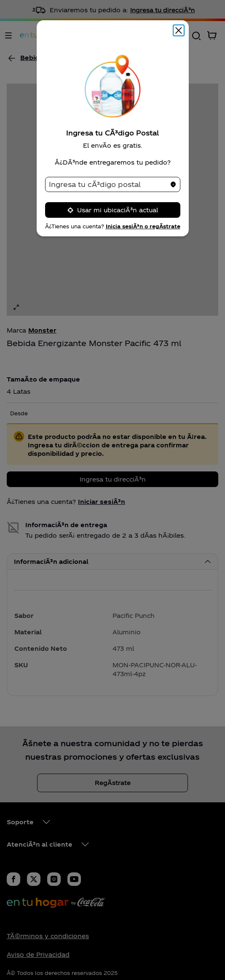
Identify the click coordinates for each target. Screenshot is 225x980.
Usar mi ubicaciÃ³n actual (112, 210)
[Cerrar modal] (179, 30)
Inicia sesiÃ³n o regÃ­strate (143, 226)
